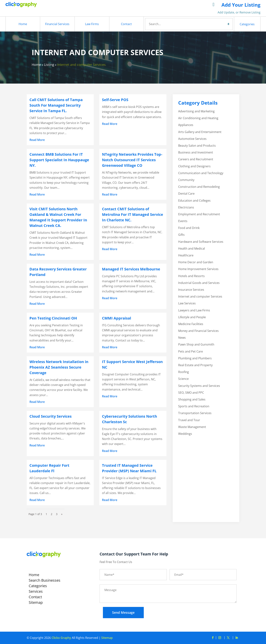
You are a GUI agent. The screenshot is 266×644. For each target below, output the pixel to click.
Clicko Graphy (61, 638)
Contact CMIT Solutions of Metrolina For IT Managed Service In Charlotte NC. (133, 214)
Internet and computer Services (81, 65)
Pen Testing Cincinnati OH (53, 318)
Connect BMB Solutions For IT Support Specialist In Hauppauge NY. (59, 160)
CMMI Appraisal (117, 318)
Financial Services (57, 24)
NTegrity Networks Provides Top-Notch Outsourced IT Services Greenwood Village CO (132, 160)
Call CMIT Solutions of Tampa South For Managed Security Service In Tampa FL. (56, 105)
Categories (247, 24)
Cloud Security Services (51, 416)
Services (36, 592)
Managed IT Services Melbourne (131, 269)
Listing (49, 65)
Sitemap (36, 603)
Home (23, 24)
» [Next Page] (62, 514)
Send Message (123, 612)
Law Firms (92, 24)
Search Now (222, 24)
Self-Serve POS (115, 100)
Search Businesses (45, 581)
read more (37, 140)
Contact (126, 24)
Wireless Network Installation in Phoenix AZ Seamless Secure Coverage (59, 367)
